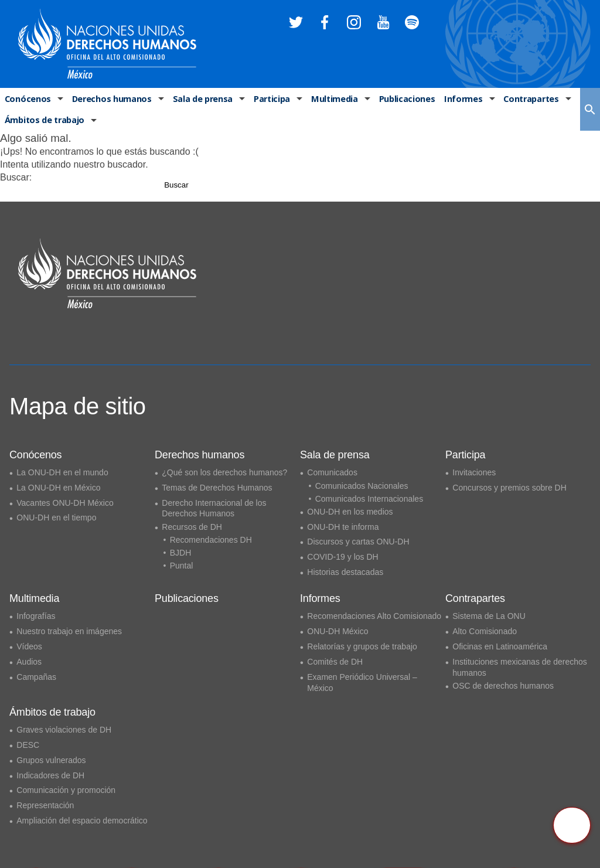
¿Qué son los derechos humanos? (224, 472)
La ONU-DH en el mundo (62, 472)
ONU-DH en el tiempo (56, 518)
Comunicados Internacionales (369, 499)
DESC (28, 745)
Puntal (182, 566)
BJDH (181, 553)
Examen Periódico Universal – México (362, 683)
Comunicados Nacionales (362, 486)
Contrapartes (526, 99)
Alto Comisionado (485, 631)
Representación (45, 805)
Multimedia (331, 99)
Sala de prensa (200, 99)
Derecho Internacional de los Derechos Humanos (214, 508)
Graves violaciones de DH (64, 730)
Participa (269, 99)
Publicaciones (403, 99)
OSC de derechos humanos (503, 686)
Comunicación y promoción (66, 790)
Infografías (36, 616)
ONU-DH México (337, 631)
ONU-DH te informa (343, 527)
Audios (29, 662)
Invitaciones (474, 472)
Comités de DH (335, 662)
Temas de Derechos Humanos (217, 488)
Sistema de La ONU (489, 616)
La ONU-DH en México (58, 488)
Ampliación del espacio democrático (82, 821)
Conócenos (27, 99)
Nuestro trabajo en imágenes (69, 631)
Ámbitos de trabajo (44, 122)
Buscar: (16, 180)
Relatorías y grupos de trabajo (362, 646)
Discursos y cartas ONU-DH (358, 542)
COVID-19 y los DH (342, 557)
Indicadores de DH (50, 775)
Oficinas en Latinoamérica (500, 646)
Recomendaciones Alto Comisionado (374, 616)
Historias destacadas (345, 572)
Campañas (36, 677)
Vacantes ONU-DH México (65, 503)
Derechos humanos (110, 99)
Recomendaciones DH (211, 540)
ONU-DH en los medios (350, 512)
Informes (458, 99)
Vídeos (29, 646)
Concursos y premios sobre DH (509, 488)
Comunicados (332, 472)
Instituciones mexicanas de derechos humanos (520, 667)
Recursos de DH (192, 527)
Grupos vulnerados (51, 760)
